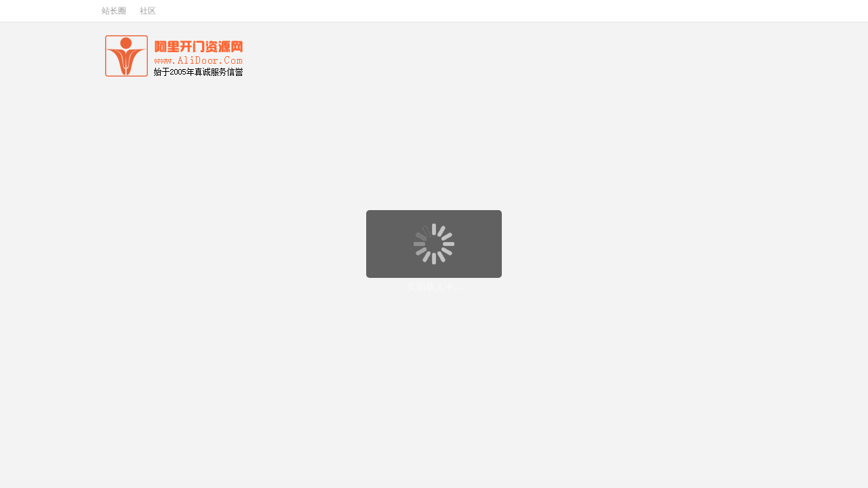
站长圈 (114, 11)
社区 (148, 11)
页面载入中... (435, 287)
